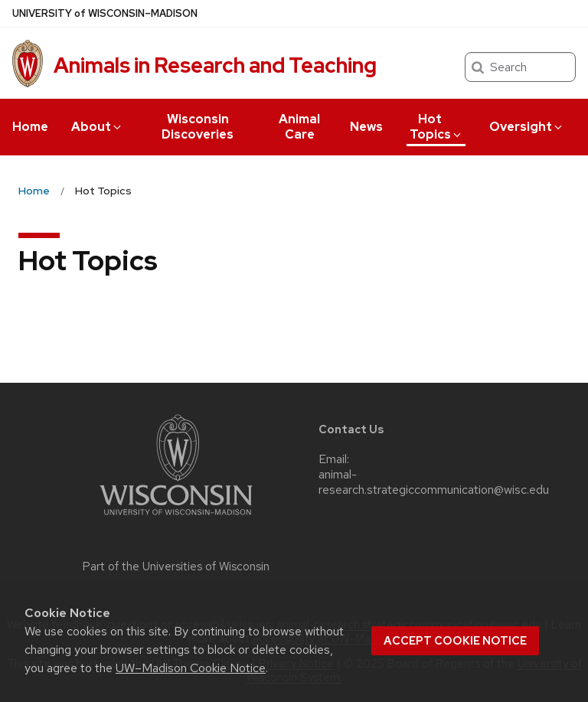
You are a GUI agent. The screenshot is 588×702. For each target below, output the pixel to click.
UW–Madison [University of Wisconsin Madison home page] (105, 13)
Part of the (176, 566)
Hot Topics (436, 127)
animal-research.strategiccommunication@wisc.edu (434, 482)
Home (30, 127)
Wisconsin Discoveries (198, 127)
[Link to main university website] (176, 518)
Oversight (527, 127)
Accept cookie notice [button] (455, 641)
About (97, 127)
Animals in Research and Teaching (215, 65)
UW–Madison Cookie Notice (191, 668)
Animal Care (299, 127)
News (366, 127)
